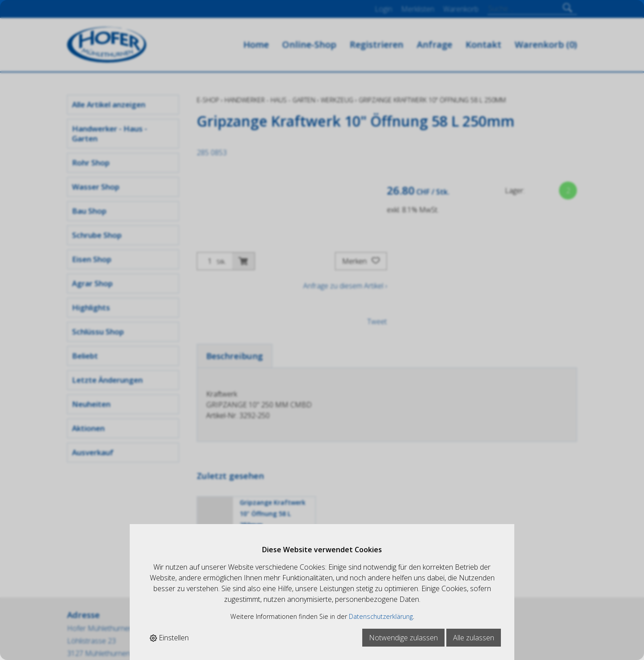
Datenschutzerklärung (381, 616)
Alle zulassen (474, 638)
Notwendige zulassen (403, 638)
